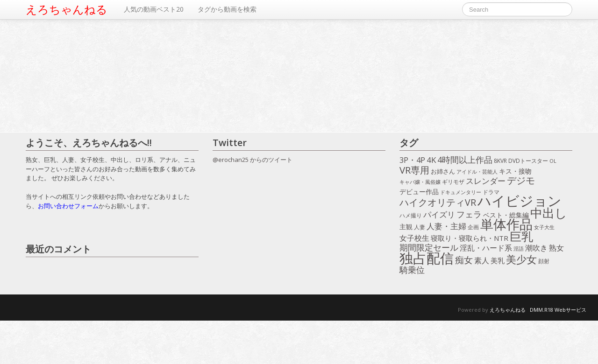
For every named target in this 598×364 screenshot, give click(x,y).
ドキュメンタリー (461, 192)
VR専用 (414, 170)
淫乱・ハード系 (486, 248)
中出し (549, 213)
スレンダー (486, 181)
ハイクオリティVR (438, 203)
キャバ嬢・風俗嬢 (420, 182)
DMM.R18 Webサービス (558, 310)
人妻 (420, 227)
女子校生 (414, 238)
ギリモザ (453, 182)
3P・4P (412, 160)
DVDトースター (528, 161)
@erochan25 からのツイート (253, 160)
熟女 (556, 248)
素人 (482, 261)
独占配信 (427, 258)
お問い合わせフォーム (68, 206)
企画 (473, 227)
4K (431, 160)
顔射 (544, 261)
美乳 (498, 261)
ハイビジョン (520, 201)
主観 (406, 227)
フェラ (469, 215)
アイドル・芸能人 (477, 171)
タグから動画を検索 (227, 9)
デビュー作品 (419, 192)
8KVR (500, 161)
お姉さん (443, 171)
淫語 (519, 248)
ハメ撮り (411, 215)
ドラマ (491, 192)
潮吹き (536, 248)
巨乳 (521, 237)
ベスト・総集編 (506, 215)
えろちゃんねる (67, 10)
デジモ (521, 181)
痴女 (464, 260)
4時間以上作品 (465, 160)
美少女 (521, 259)
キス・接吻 (515, 171)
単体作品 (506, 224)
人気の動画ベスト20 (154, 9)
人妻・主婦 (446, 226)
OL (553, 161)
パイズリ (439, 215)
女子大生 (544, 227)
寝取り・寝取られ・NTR (470, 238)
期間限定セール (429, 248)
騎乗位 (412, 270)
